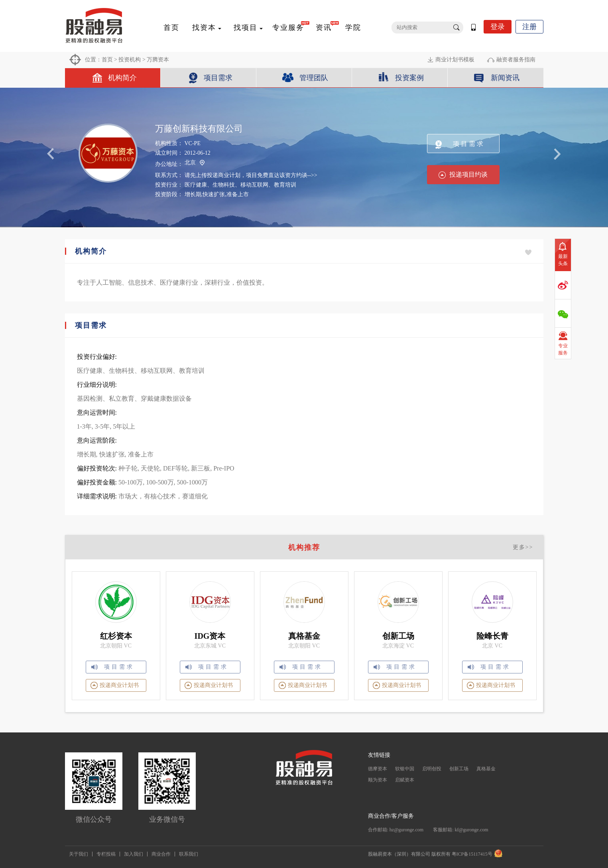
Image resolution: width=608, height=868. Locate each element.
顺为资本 (378, 780)
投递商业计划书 (119, 685)
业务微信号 (167, 819)
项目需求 (218, 78)
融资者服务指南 (516, 60)
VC (128, 646)
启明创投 (432, 769)
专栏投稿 (106, 854)
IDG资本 (210, 636)
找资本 (204, 28)
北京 (195, 163)
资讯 (324, 28)
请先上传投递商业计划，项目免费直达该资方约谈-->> (251, 175)
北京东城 (205, 646)
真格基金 (304, 636)
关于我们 (79, 854)
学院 (353, 28)
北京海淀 (394, 646)
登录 (498, 27)
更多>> (523, 547)
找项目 (246, 28)
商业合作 (161, 854)
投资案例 (409, 78)
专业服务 (288, 28)
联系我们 (189, 854)
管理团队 (314, 78)
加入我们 (134, 854)
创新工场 (398, 636)
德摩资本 (378, 769)
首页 (171, 28)
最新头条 (563, 260)
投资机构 (130, 60)
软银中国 (405, 769)
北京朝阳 (111, 646)
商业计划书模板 (455, 60)
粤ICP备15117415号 (472, 854)
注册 (529, 27)
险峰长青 (492, 636)
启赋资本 (405, 780)
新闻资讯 (505, 78)
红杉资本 (116, 636)
